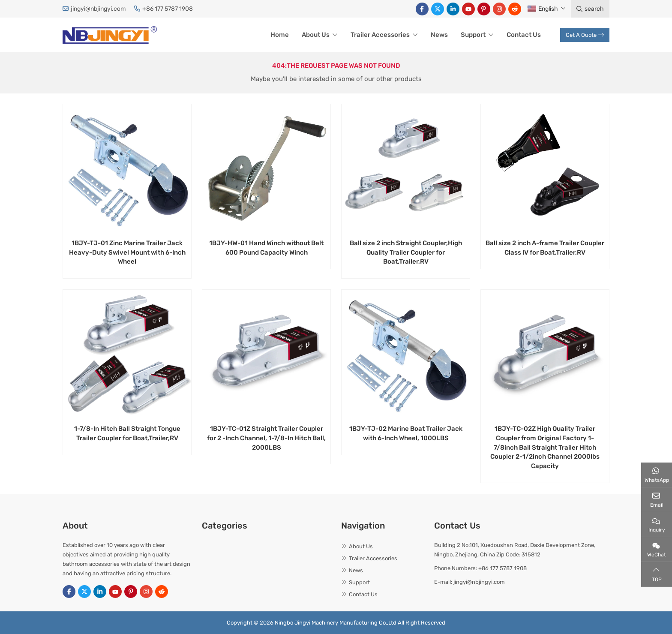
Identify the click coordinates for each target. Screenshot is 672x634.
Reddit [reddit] (515, 9)
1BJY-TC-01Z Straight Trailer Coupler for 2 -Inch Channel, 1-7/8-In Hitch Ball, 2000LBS (266, 438)
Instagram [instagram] (499, 9)
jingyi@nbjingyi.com (98, 9)
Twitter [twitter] (438, 9)
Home (280, 35)
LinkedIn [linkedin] (453, 9)
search (590, 9)
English (543, 9)
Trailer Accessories (380, 35)
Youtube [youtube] (468, 9)
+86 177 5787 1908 (168, 9)
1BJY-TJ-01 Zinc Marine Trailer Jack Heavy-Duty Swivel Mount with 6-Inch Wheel (127, 252)
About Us (316, 35)
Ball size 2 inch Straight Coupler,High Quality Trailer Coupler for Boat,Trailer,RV (406, 252)
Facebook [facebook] (422, 9)
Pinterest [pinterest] (484, 9)
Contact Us (524, 35)
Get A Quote (585, 35)
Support (473, 35)
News (439, 35)
